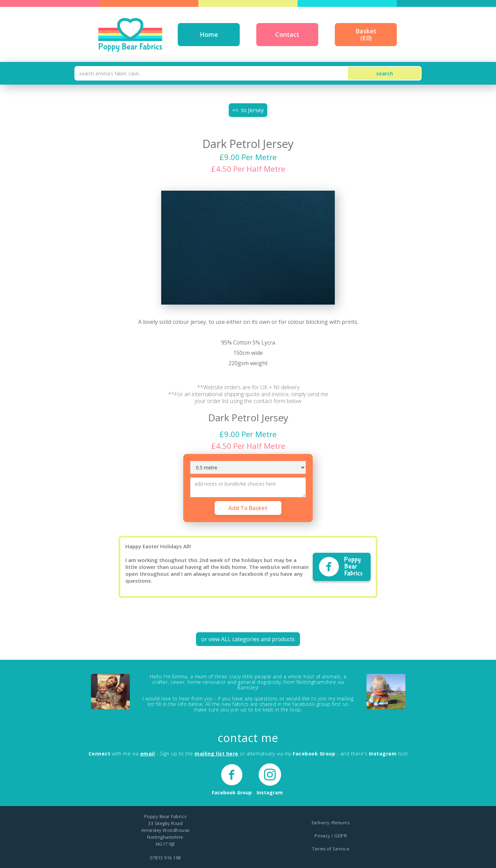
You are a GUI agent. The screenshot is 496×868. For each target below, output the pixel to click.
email (148, 754)
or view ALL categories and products (248, 639)
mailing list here (216, 754)
